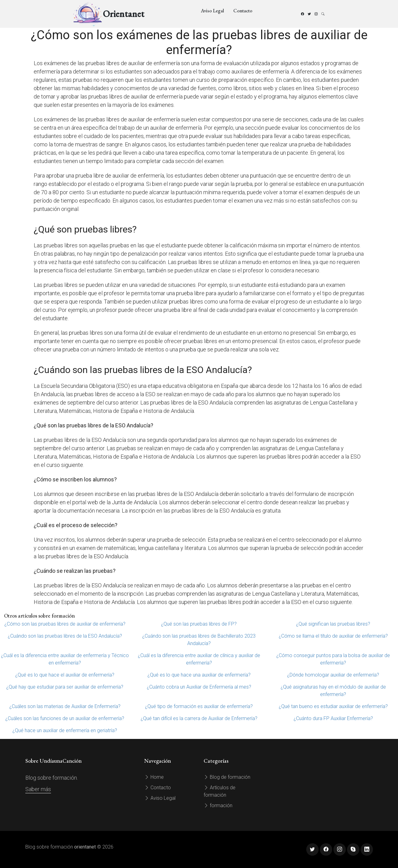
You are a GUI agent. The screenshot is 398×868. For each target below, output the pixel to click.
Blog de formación (227, 777)
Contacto (243, 11)
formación (218, 805)
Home (154, 777)
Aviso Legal (212, 11)
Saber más (38, 789)
